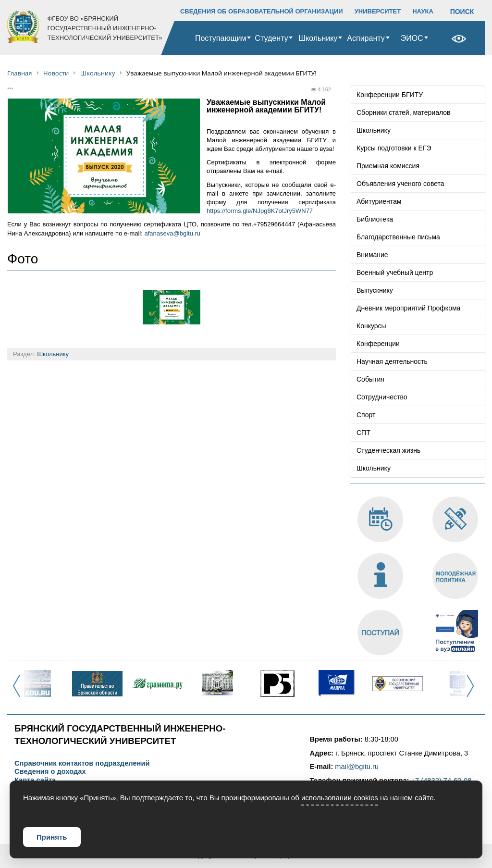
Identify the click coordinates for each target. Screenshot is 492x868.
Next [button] (473, 691)
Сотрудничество (382, 397)
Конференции (378, 344)
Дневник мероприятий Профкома (408, 308)
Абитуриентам (379, 201)
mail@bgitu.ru (357, 767)
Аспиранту (366, 38)
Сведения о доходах (50, 772)
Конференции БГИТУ (390, 95)
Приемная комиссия (388, 166)
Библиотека (375, 219)
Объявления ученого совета (400, 184)
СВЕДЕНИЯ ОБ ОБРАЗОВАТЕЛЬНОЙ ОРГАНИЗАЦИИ (262, 11)
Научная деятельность (392, 361)
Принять (52, 837)
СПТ (363, 433)
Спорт (366, 415)
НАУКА (423, 11)
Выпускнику (375, 290)
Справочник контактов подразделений (82, 763)
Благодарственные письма (398, 237)
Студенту (271, 38)
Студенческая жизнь (388, 450)
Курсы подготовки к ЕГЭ (394, 148)
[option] (37, 683)
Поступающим (221, 38)
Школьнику (318, 38)
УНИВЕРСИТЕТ (378, 11)
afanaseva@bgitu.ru (172, 233)
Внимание (372, 255)
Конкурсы (371, 326)
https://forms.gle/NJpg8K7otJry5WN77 (260, 211)
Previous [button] (19, 691)
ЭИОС (412, 38)
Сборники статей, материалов (404, 112)
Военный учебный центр (395, 273)
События (370, 379)
